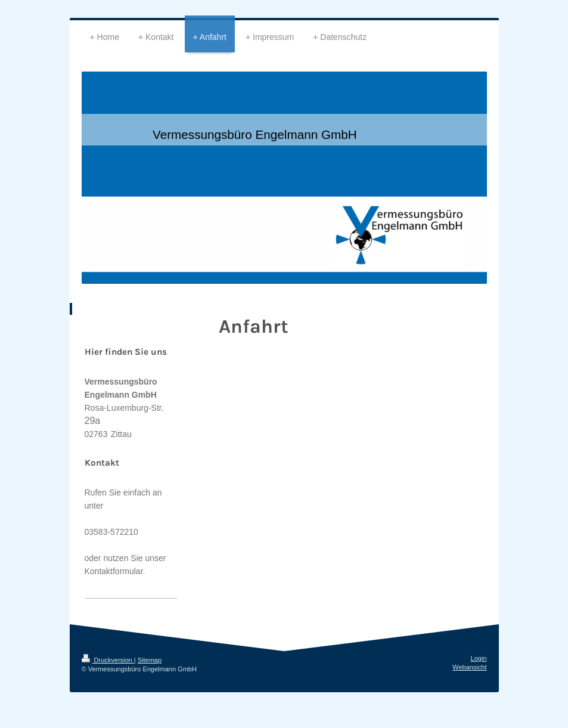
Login (479, 658)
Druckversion (108, 660)
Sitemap (150, 660)
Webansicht (469, 667)
